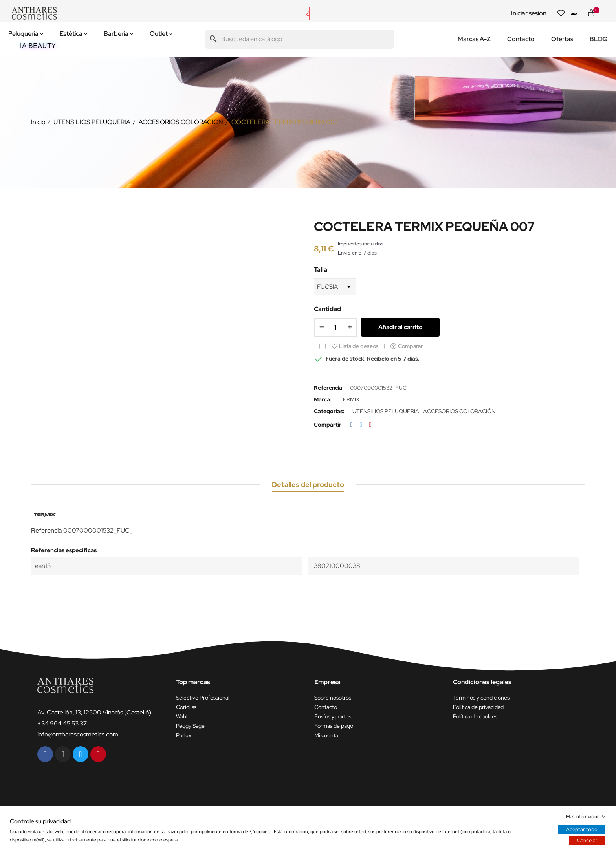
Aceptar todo (582, 829)
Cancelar (587, 840)
